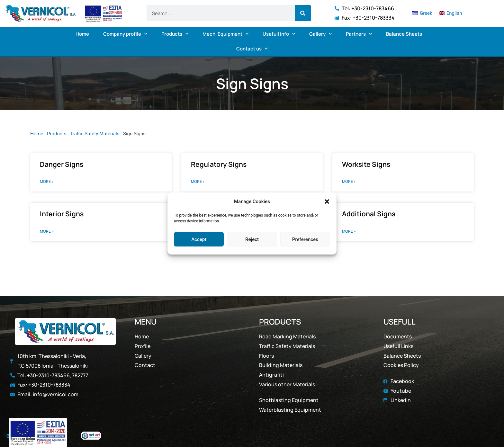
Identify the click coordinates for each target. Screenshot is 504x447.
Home (82, 34)
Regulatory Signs (219, 164)
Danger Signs (62, 164)
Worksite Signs (366, 164)
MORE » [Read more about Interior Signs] (47, 231)
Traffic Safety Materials (94, 134)
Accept (199, 239)
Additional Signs (369, 214)
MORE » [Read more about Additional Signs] (349, 231)
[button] (327, 202)
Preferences (305, 239)
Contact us (252, 49)
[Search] (303, 13)
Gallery (320, 34)
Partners (359, 34)
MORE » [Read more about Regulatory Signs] (198, 181)
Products (175, 34)
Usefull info (279, 34)
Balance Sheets (404, 34)
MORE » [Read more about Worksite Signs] (349, 181)
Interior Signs (62, 214)
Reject (252, 239)
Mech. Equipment (225, 34)
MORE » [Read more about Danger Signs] (47, 181)
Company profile (125, 34)
